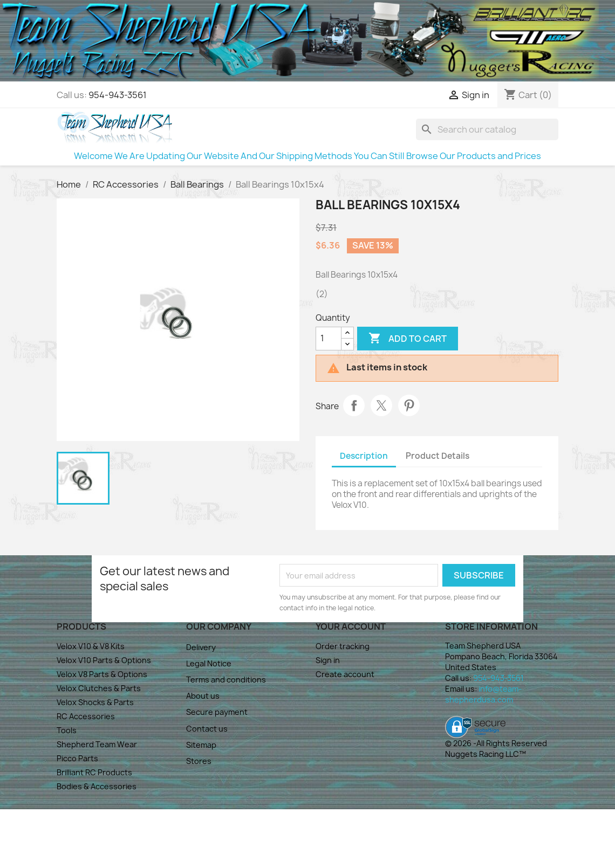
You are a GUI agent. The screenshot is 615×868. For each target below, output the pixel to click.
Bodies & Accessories (97, 786)
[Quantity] (329, 339)
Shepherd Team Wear (97, 744)
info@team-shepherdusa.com (483, 694)
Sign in (328, 660)
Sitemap (201, 745)
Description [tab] (364, 456)
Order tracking (343, 646)
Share (354, 405)
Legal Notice (209, 663)
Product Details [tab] (438, 456)
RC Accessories (86, 716)
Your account (351, 626)
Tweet (381, 405)
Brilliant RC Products (94, 772)
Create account (345, 674)
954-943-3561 (118, 95)
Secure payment (217, 712)
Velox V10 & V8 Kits (91, 646)
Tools (67, 730)
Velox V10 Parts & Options (104, 660)
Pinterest (409, 405)
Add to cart (408, 339)
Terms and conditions (226, 680)
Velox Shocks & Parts (95, 702)
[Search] (487, 129)
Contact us (207, 729)
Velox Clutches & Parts (99, 688)
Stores (199, 761)
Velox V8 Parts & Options (102, 674)
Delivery (201, 647)
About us (203, 696)
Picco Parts (77, 758)
